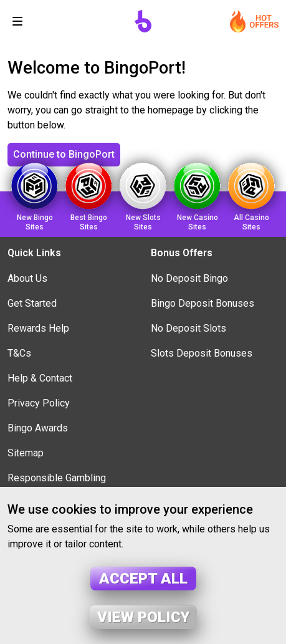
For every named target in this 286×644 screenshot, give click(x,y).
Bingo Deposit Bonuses (203, 303)
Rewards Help (38, 328)
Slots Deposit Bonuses (202, 353)
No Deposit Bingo (189, 278)
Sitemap (26, 453)
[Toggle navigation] (17, 21)
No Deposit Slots (188, 328)
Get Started (32, 303)
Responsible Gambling (57, 478)
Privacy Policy (39, 403)
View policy (143, 617)
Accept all (143, 579)
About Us (27, 278)
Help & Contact (40, 378)
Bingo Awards (38, 428)
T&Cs (19, 353)
